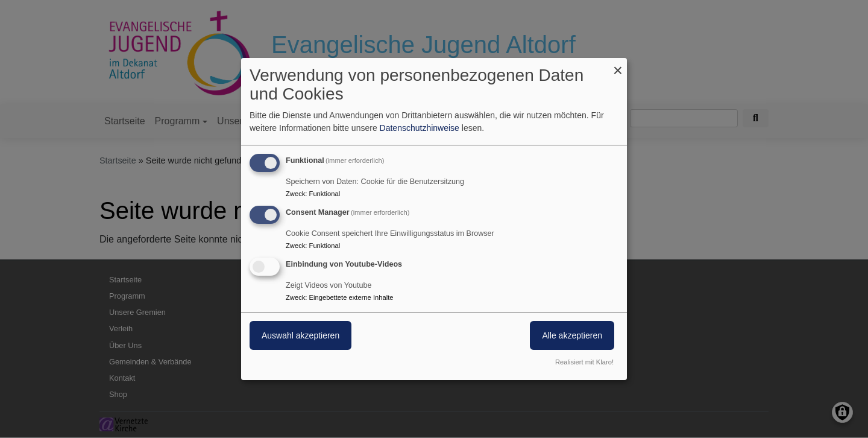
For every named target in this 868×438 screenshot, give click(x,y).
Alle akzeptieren (572, 335)
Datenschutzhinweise (420, 128)
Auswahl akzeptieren (300, 335)
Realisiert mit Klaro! (584, 362)
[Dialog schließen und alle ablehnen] (618, 65)
